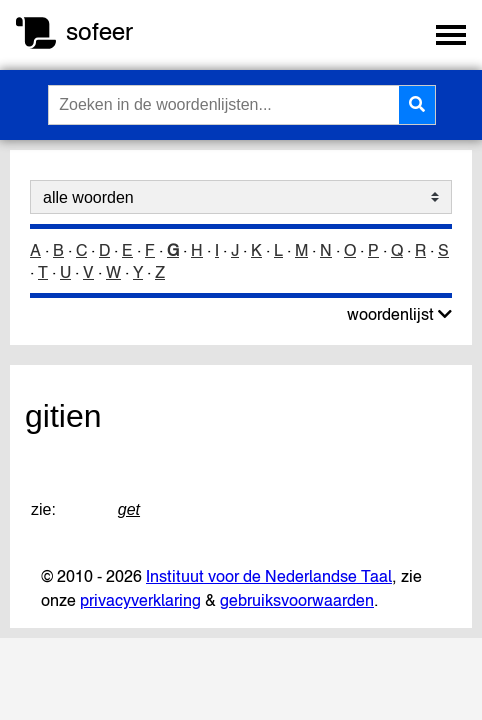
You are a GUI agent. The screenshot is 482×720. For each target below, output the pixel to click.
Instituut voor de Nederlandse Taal (269, 576)
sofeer (99, 31)
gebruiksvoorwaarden (297, 600)
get (129, 509)
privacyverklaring (140, 600)
